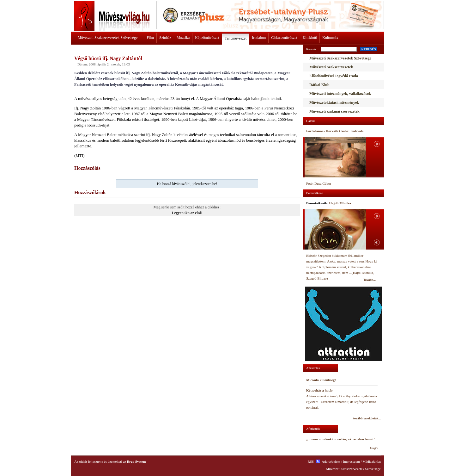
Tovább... (370, 280)
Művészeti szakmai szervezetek (334, 111)
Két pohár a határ (319, 390)
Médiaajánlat (372, 461)
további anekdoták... (367, 418)
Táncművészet (236, 38)
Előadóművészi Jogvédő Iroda (334, 76)
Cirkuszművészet (284, 38)
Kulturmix (330, 38)
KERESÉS (368, 49)
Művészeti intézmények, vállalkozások (340, 94)
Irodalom (259, 38)
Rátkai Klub (319, 85)
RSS (311, 461)
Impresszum (351, 461)
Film (150, 38)
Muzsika (183, 38)
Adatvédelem (331, 461)
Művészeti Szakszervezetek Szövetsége (108, 38)
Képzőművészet (207, 38)
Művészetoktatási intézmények (334, 102)
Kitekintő (310, 38)
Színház (165, 38)
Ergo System (136, 461)
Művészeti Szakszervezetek (331, 67)
